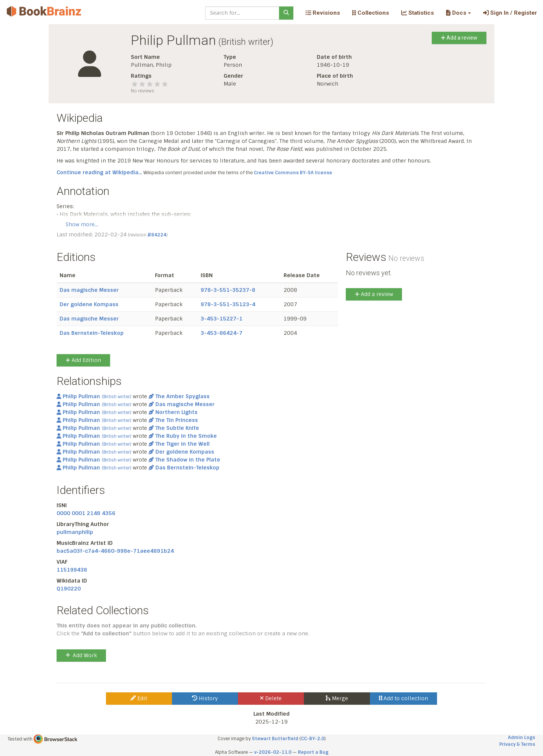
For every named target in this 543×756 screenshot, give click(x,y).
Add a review (459, 38)
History (205, 698)
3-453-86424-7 (222, 333)
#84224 (157, 235)
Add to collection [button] (404, 698)
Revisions (323, 13)
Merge (337, 698)
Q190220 (69, 589)
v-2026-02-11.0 (273, 752)
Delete (271, 698)
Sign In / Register (510, 13)
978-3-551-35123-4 (228, 304)
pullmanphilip (75, 532)
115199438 (72, 570)
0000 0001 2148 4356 (86, 513)
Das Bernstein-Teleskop (92, 333)
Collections (371, 13)
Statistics (418, 13)
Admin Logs (522, 738)
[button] (458, 13)
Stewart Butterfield (275, 739)
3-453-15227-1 (222, 319)
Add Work (81, 655)
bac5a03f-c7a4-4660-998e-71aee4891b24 (115, 551)
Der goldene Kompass (89, 304)
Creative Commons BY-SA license (293, 173)
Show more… (82, 224)
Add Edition (83, 360)
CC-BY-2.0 (313, 739)
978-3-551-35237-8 (228, 290)
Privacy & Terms (517, 744)
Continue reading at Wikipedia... (99, 172)
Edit (139, 698)
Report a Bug (313, 752)
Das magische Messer (89, 290)
